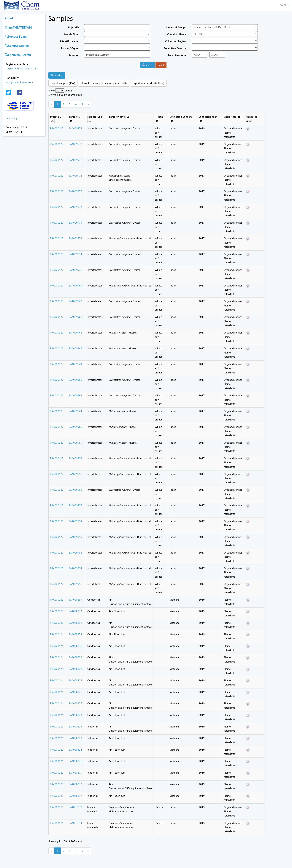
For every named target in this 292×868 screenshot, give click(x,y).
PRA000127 (57, 128)
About (9, 18)
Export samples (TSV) (63, 83)
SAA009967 (75, 317)
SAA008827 (75, 680)
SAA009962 (75, 395)
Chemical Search (18, 55)
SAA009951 (75, 568)
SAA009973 (75, 223)
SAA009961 (75, 411)
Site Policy (12, 118)
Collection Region (176, 41)
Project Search (17, 37)
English (284, 5)
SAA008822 (75, 738)
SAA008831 (75, 634)
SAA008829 (75, 657)
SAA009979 (75, 128)
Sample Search (17, 46)
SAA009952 (75, 553)
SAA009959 (75, 443)
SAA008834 (75, 600)
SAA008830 (75, 646)
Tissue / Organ (70, 48)
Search (147, 65)
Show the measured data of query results (104, 83)
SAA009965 (75, 348)
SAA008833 (75, 611)
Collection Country (175, 48)
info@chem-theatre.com (19, 82)
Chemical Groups (176, 27)
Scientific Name (69, 41)
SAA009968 (75, 301)
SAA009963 (75, 380)
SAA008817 (75, 796)
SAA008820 (75, 761)
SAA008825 (75, 703)
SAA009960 (75, 427)
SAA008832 (75, 623)
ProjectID (73, 27)
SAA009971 (75, 254)
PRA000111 (57, 807)
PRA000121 (57, 600)
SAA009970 (75, 270)
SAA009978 (75, 144)
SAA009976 (75, 176)
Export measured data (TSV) (148, 83)
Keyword (74, 55)
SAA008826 (75, 692)
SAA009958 (75, 458)
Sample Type (71, 34)
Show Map (57, 75)
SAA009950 (75, 584)
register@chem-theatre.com (22, 68)
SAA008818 (75, 784)
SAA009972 (75, 238)
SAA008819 (75, 773)
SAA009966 (75, 333)
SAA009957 (75, 474)
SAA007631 (75, 823)
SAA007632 (75, 807)
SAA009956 (75, 490)
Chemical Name (177, 34)
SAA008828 (75, 669)
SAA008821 (75, 750)
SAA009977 (75, 160)
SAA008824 (75, 715)
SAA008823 (75, 727)
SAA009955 (75, 505)
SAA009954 (75, 521)
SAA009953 (75, 537)
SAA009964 (75, 364)
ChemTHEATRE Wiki (18, 27)
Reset (161, 65)
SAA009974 (75, 207)
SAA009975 (75, 191)
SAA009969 (75, 286)
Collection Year (177, 55)
